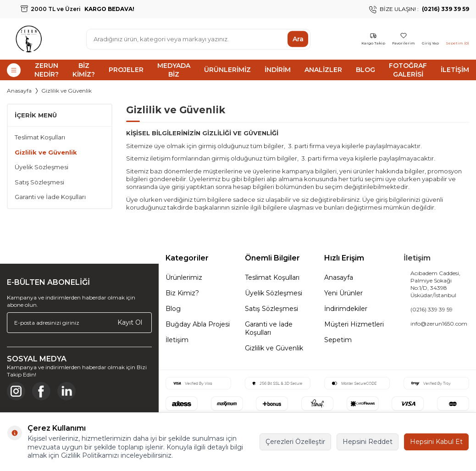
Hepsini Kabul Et (436, 442)
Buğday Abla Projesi (198, 324)
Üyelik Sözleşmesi (42, 167)
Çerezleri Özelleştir (295, 442)
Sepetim (338, 340)
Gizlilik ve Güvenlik (46, 152)
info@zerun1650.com (439, 324)
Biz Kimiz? (84, 70)
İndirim (278, 70)
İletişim (455, 70)
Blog (365, 70)
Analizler (323, 70)
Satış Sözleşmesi (39, 182)
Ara (298, 39)
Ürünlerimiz (227, 70)
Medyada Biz (174, 70)
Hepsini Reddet (368, 442)
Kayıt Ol (130, 322)
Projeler (126, 70)
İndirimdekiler (346, 309)
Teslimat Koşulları (40, 137)
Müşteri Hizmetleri (354, 324)
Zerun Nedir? (47, 70)
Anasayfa (19, 91)
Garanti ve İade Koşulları (50, 197)
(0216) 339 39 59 (432, 309)
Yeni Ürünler (343, 293)
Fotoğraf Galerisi (408, 70)
